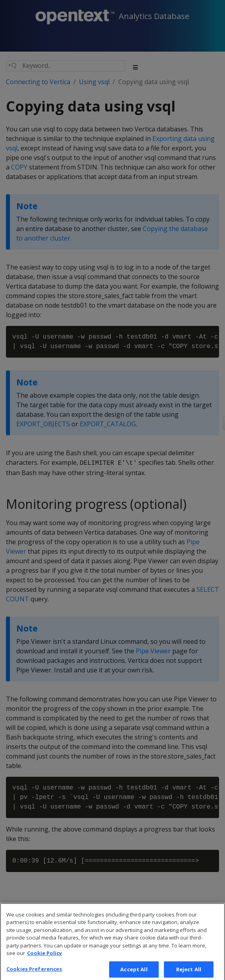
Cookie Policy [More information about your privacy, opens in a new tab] (44, 957)
